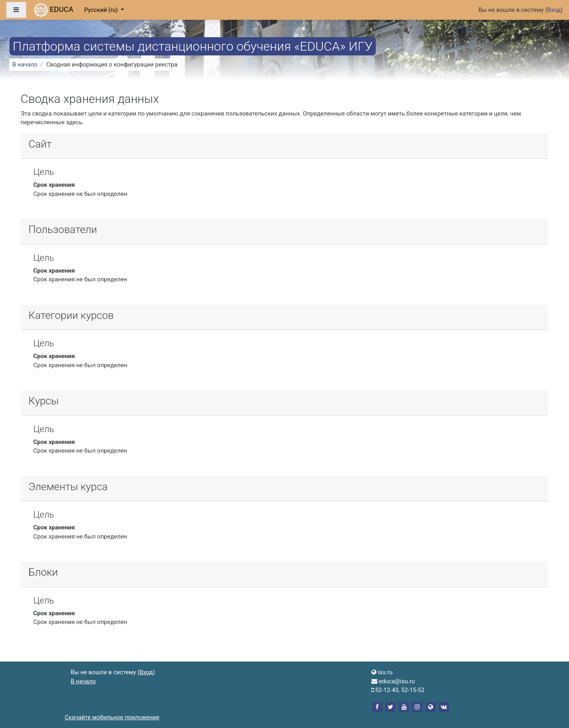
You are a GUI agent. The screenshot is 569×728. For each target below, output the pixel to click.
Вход (554, 10)
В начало (25, 64)
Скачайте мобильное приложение (112, 717)
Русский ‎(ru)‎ (102, 10)
